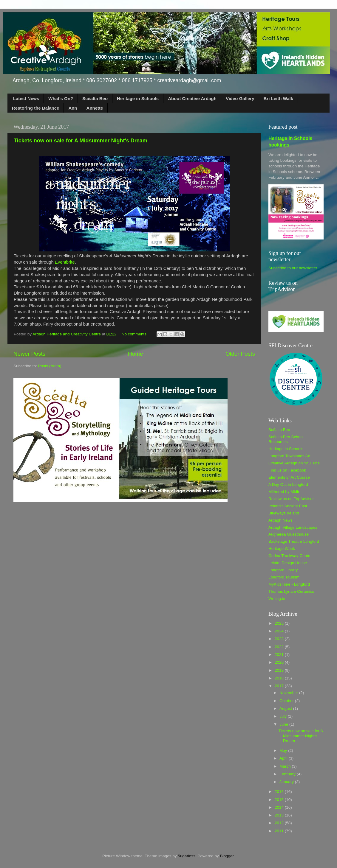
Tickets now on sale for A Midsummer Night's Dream (81, 141)
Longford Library (283, 570)
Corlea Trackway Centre (290, 556)
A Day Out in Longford (288, 484)
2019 (280, 670)
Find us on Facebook (287, 470)
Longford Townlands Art (289, 456)
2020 (280, 662)
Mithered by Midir (284, 492)
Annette (95, 108)
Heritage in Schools (138, 98)
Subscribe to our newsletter (293, 268)
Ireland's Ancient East (288, 506)
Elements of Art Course (289, 477)
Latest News (26, 98)
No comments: (135, 334)
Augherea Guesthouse (289, 534)
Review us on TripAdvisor (291, 499)
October (287, 701)
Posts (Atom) (50, 366)
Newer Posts (29, 354)
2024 (280, 631)
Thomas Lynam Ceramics (291, 591)
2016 (280, 792)
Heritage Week (282, 549)
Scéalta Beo (95, 98)
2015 (280, 800)
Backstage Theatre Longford (294, 541)
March (286, 766)
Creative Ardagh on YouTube (294, 463)
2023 (280, 639)
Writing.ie (277, 599)
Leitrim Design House (288, 563)
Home (135, 354)
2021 (280, 655)
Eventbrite (65, 262)
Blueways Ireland (284, 513)
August (286, 708)
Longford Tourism (284, 577)
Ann (73, 108)
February (288, 774)
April (284, 758)
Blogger (227, 856)
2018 (280, 678)
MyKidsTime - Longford (289, 584)
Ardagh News (280, 520)
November (289, 693)
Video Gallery (240, 98)
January (287, 782)
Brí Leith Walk (278, 98)
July (284, 716)
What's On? (61, 98)
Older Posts (240, 354)
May (284, 750)
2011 (280, 831)
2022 (280, 647)
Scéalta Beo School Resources (286, 439)
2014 (280, 807)
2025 (280, 623)
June (284, 724)
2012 (280, 823)
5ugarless (187, 856)
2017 (280, 686)
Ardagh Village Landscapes (293, 527)
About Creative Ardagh (192, 98)
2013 (280, 815)
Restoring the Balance (35, 108)
